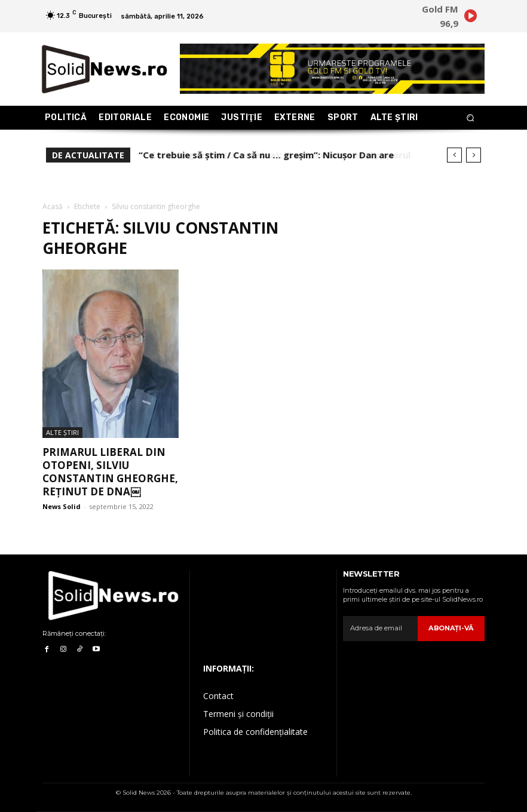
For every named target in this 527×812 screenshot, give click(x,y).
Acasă (53, 206)
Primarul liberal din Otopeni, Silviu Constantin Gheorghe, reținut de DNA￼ (110, 472)
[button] (471, 118)
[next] (474, 155)
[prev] (454, 155)
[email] (381, 629)
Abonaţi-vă (452, 628)
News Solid (62, 506)
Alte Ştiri (62, 432)
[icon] (470, 18)
